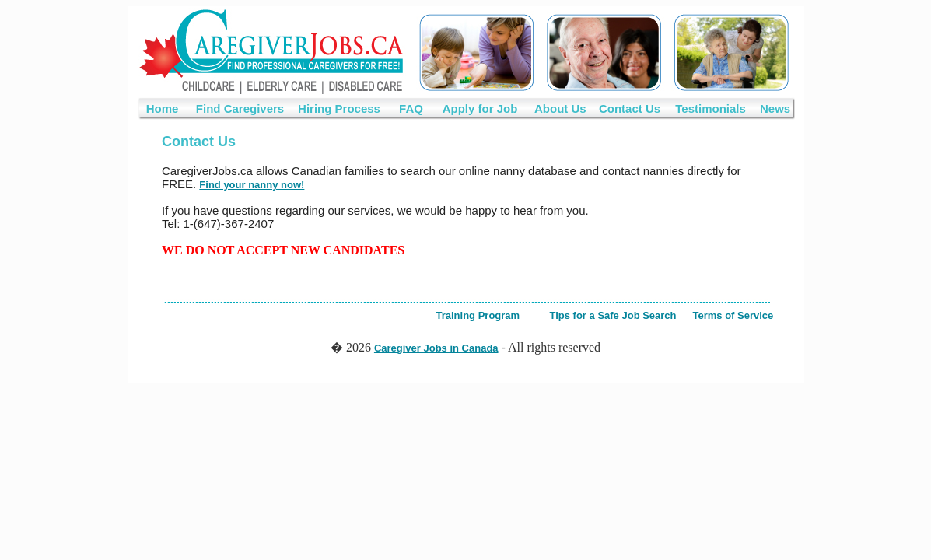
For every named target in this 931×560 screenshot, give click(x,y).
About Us (560, 108)
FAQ (411, 108)
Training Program (478, 315)
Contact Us (630, 108)
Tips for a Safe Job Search (613, 315)
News (775, 108)
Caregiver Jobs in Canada (436, 348)
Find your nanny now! (252, 185)
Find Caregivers (240, 108)
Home (163, 108)
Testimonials (710, 108)
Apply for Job (480, 108)
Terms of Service (733, 315)
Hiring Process (339, 108)
